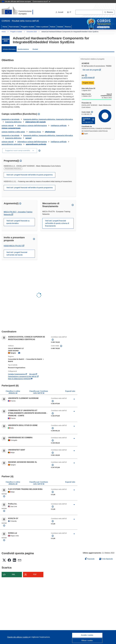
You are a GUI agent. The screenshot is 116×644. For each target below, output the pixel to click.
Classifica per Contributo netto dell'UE (39, 392)
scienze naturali (8, 126)
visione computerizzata (11, 128)
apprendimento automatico (12, 144)
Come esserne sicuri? (41, 1)
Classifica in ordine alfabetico (13, 392)
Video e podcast (42, 27)
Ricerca (68, 27)
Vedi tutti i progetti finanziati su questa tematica (18, 222)
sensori (28, 138)
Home (5, 27)
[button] (69, 12)
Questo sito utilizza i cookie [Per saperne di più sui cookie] (18, 637)
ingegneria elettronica (13, 122)
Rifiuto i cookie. (87, 641)
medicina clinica (35, 132)
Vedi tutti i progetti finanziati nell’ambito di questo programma (29, 175)
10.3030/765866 (87, 78)
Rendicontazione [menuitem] (23, 49)
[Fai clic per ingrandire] (74, 399)
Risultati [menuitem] (35, 49)
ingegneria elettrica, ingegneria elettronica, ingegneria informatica (48, 119)
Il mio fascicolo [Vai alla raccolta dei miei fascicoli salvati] (106, 559)
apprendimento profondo (36, 144)
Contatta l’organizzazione (18, 374)
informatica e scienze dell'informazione (32, 126)
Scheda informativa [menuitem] (9, 49)
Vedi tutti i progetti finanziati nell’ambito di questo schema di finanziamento (57, 223)
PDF (35, 574)
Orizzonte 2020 (32, 32)
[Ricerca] (109, 12)
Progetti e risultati (28, 27)
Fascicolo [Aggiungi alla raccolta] (90, 559)
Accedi (59, 12)
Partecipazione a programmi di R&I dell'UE (23, 376)
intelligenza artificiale (59, 126)
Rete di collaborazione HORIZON (20, 379)
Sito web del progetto (92, 70)
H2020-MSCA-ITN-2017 (14, 246)
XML (14, 574)
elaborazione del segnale (35, 122)
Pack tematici (14, 27)
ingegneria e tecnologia (10, 119)
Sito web (33, 374)
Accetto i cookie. (87, 635)
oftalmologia (50, 132)
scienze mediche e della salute (13, 132)
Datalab (60, 27)
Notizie (53, 27)
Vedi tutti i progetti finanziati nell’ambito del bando (17, 254)
